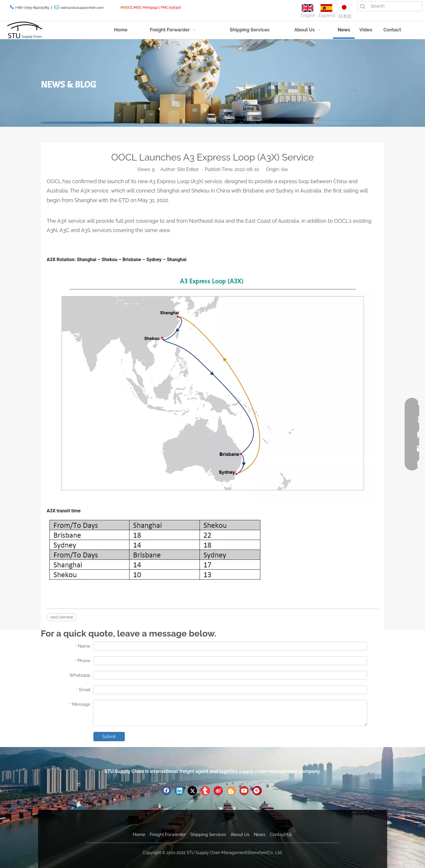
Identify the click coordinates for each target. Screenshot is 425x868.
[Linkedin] (179, 791)
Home (139, 835)
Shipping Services (208, 835)
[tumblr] (205, 791)
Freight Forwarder (168, 835)
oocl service (62, 617)
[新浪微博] (218, 791)
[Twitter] (192, 791)
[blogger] (231, 791)
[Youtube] (244, 791)
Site (284, 170)
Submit (109, 737)
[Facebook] (166, 791)
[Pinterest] (257, 791)
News (260, 835)
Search (362, 6)
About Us (240, 835)
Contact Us (281, 835)
